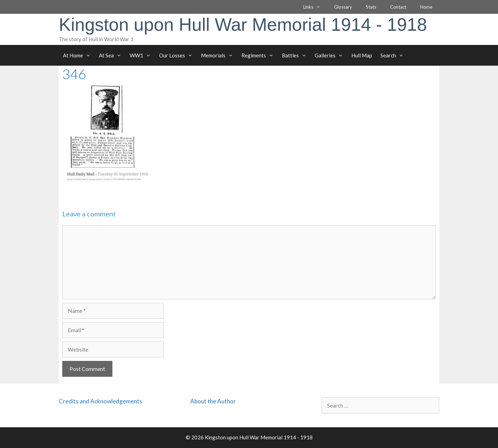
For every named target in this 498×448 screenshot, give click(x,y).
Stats (371, 7)
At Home (79, 55)
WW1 (142, 55)
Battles (296, 55)
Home (426, 7)
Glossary (343, 7)
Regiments (260, 55)
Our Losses (178, 55)
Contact (398, 7)
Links (315, 7)
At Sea (112, 55)
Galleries (331, 55)
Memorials (219, 55)
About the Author (213, 401)
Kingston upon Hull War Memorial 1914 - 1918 (243, 25)
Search (394, 55)
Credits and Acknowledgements (100, 401)
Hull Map (362, 55)
